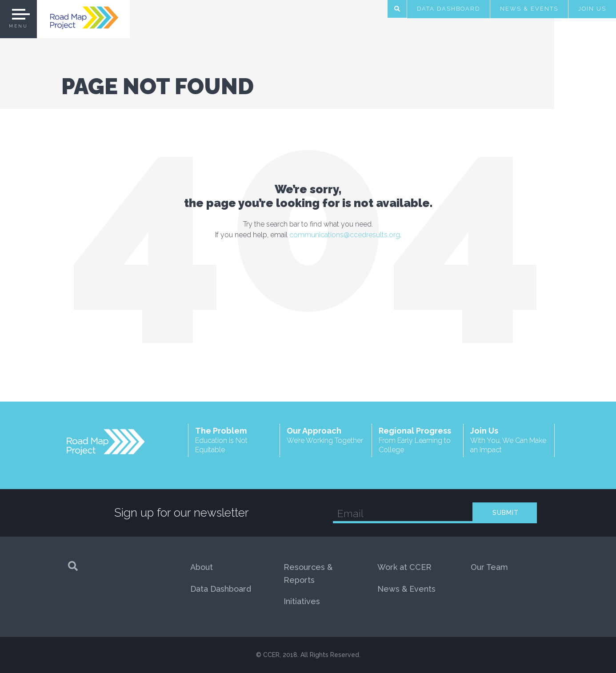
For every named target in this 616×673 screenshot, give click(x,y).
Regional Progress (418, 440)
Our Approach (326, 436)
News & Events (529, 9)
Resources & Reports (308, 573)
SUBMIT (506, 513)
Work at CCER (404, 567)
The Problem (234, 440)
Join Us (592, 9)
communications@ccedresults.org (345, 235)
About (202, 567)
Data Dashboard (448, 9)
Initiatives (302, 601)
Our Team (489, 567)
